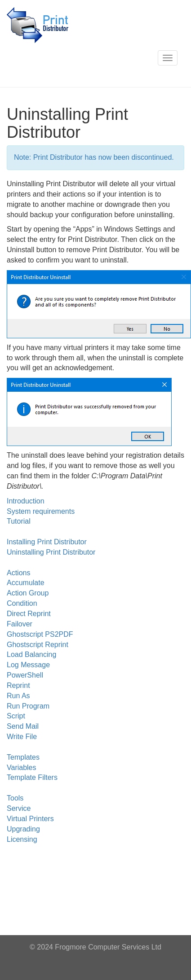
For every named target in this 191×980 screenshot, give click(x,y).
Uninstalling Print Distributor (51, 552)
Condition (22, 603)
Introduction (26, 501)
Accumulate (26, 583)
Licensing (22, 839)
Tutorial (19, 521)
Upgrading (23, 829)
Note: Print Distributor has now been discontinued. (94, 157)
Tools (15, 798)
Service (19, 808)
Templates (23, 757)
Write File (22, 737)
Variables (22, 768)
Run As (18, 696)
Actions (18, 573)
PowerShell (25, 675)
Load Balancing (31, 654)
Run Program (28, 706)
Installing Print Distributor (47, 542)
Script (16, 716)
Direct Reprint (29, 614)
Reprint (18, 685)
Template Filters (32, 777)
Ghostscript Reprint (38, 645)
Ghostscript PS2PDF (40, 634)
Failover (20, 624)
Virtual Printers (30, 819)
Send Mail (23, 726)
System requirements (41, 511)
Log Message (28, 665)
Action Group (28, 593)
